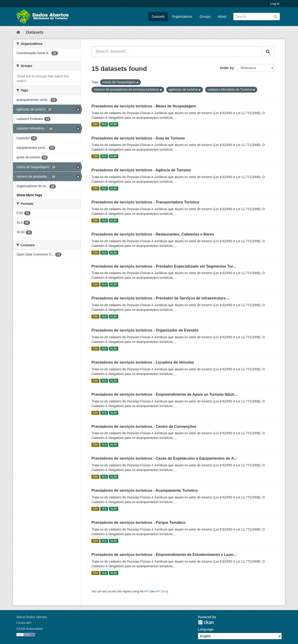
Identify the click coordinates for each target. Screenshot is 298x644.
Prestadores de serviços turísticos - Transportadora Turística (145, 202)
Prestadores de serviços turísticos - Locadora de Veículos (143, 362)
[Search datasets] (257, 17)
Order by (227, 68)
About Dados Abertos (32, 617)
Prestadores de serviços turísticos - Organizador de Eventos (145, 330)
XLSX (113, 124)
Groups (205, 17)
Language (206, 629)
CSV (95, 124)
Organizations (182, 17)
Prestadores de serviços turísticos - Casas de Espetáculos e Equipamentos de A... (164, 458)
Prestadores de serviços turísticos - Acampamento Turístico (145, 490)
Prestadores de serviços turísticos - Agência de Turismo (141, 170)
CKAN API (24, 623)
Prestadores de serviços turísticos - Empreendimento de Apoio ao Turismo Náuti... (164, 394)
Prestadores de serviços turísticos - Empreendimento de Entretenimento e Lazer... (164, 555)
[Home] (18, 32)
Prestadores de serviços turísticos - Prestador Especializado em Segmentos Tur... (164, 266)
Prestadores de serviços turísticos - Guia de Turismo (138, 138)
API (146, 591)
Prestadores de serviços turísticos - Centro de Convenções (144, 427)
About (222, 17)
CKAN (206, 622)
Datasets (158, 17)
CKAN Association (30, 629)
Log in (275, 4)
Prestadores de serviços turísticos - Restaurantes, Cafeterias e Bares (153, 234)
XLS (104, 124)
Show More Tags (29, 195)
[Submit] (276, 16)
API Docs (161, 591)
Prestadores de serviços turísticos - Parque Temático (138, 523)
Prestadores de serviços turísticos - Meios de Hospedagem (144, 106)
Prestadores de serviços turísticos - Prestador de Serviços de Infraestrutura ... (161, 298)
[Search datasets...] (177, 52)
